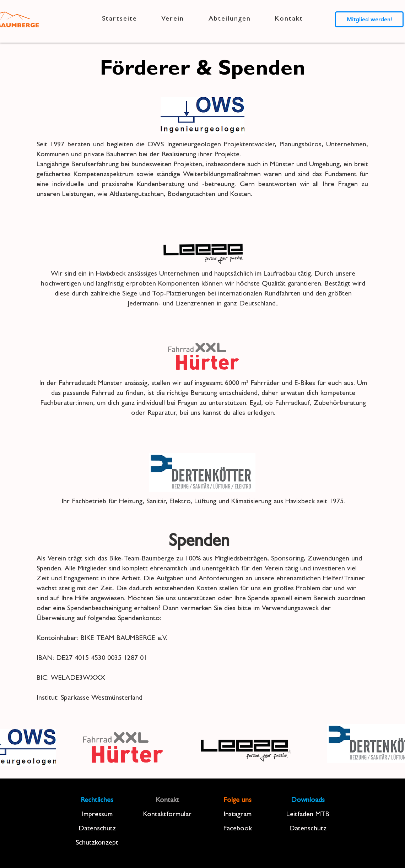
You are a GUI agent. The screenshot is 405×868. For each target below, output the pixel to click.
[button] (173, 19)
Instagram (237, 815)
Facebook (237, 829)
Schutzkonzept (97, 843)
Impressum (97, 815)
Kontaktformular (167, 815)
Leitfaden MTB (308, 815)
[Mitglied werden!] (369, 19)
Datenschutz (97, 829)
